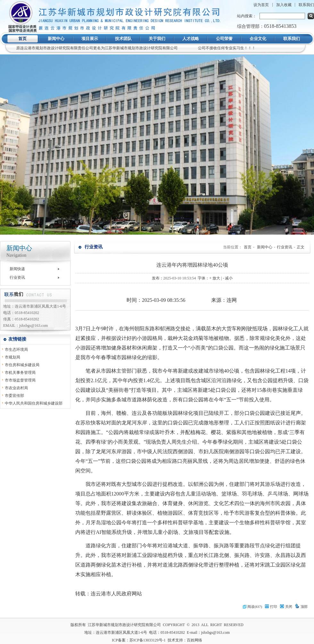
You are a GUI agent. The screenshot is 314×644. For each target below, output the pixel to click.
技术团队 (123, 39)
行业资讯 (17, 278)
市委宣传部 (14, 396)
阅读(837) (252, 607)
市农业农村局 (16, 388)
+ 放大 (215, 278)
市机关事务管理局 (20, 373)
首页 (22, 39)
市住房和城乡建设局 (22, 365)
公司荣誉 (224, 39)
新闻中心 (56, 39)
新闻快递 (17, 269)
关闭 (286, 607)
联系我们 (306, 5)
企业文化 (258, 39)
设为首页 (261, 5)
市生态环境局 (16, 350)
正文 (301, 247)
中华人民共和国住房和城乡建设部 (34, 403)
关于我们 (157, 39)
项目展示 (90, 39)
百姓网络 (194, 640)
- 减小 (228, 278)
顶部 (301, 607)
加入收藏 (284, 5)
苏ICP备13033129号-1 (148, 640)
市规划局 (12, 357)
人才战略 (191, 39)
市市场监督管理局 (20, 380)
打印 (271, 607)
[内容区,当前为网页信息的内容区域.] (192, 456)
